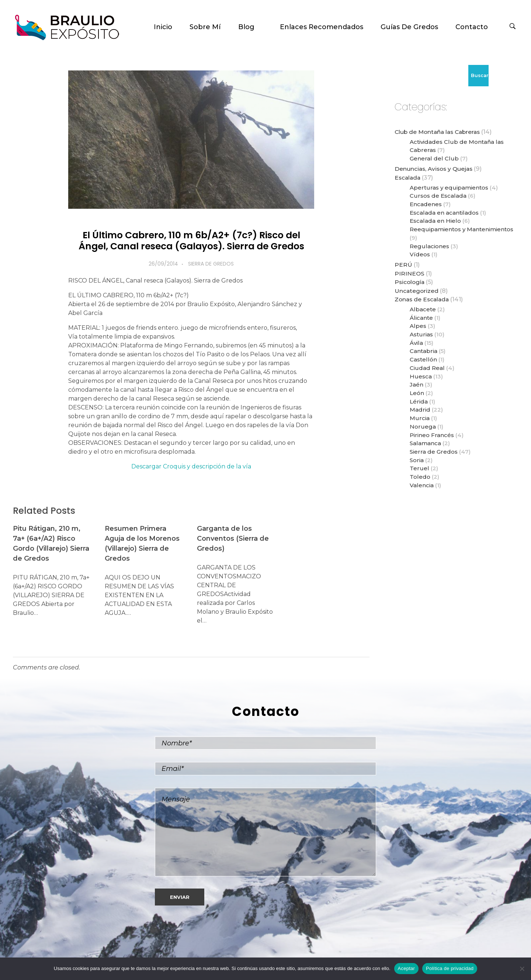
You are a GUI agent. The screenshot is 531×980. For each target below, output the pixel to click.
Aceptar (407, 968)
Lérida (419, 401)
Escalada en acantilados (444, 213)
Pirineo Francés (432, 435)
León (417, 393)
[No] (522, 969)
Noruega (423, 427)
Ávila (416, 343)
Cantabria (424, 351)
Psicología (409, 282)
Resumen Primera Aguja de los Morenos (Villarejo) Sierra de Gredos (142, 543)
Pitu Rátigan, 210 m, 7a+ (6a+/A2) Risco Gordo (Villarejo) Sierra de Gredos (51, 543)
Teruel (419, 468)
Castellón (423, 359)
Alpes (418, 326)
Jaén (417, 385)
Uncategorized (417, 291)
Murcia (420, 418)
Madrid (420, 410)
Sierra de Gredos (211, 264)
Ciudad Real (427, 368)
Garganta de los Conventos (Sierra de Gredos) (233, 539)
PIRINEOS (409, 273)
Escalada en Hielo (435, 221)
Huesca (421, 376)
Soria (417, 460)
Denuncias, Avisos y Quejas (433, 169)
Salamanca (425, 443)
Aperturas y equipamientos (449, 188)
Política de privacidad (450, 968)
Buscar (480, 75)
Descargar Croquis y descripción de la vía (191, 466)
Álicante (421, 318)
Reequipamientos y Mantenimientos (461, 229)
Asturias (421, 334)
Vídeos (420, 254)
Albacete (423, 309)
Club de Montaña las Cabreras (437, 132)
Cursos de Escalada (438, 196)
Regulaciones (429, 246)
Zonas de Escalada (422, 299)
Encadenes (426, 204)
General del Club (434, 158)
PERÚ (403, 265)
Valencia (422, 485)
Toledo (420, 477)
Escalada (407, 178)
